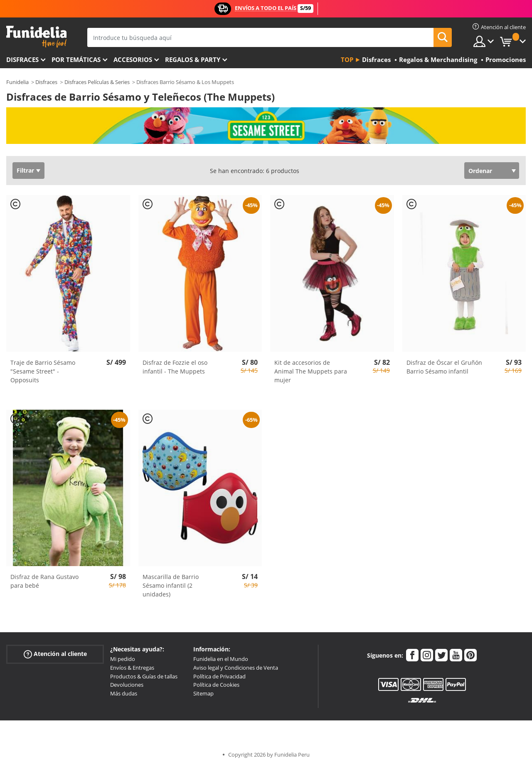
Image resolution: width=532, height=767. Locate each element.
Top (347, 59)
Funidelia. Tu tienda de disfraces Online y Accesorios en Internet (36, 37)
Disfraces (22, 59)
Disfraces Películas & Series (97, 82)
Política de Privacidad (219, 676)
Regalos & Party (193, 59)
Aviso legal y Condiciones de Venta (236, 668)
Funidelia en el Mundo (221, 659)
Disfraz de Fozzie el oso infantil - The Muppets (175, 367)
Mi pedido (123, 659)
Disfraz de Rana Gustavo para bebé (44, 581)
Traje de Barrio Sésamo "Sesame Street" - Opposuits (43, 371)
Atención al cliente (55, 654)
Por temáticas (76, 59)
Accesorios (133, 59)
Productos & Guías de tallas (144, 676)
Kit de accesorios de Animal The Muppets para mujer (311, 371)
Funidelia (17, 82)
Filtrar (25, 170)
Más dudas (124, 693)
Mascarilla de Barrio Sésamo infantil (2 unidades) (171, 585)
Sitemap (203, 693)
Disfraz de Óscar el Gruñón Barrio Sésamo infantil (444, 367)
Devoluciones (127, 685)
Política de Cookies (216, 685)
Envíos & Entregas (132, 668)
